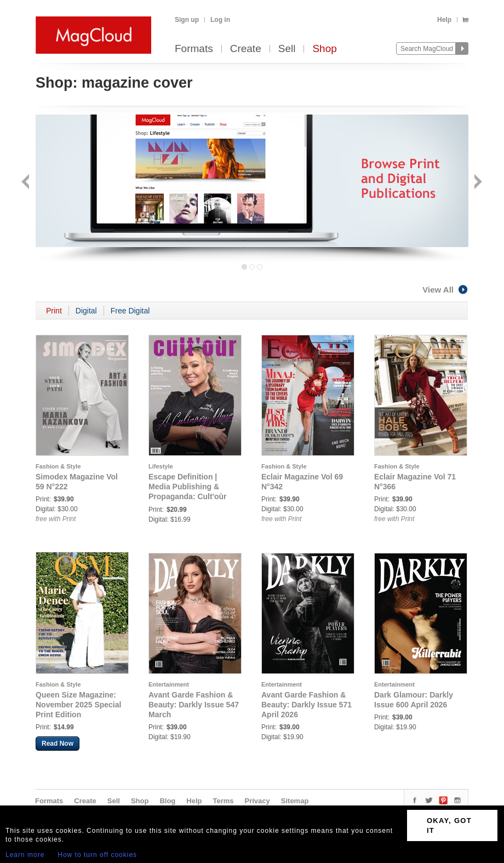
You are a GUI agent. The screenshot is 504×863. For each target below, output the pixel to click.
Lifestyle (161, 466)
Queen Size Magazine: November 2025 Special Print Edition (78, 705)
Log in (220, 20)
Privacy (257, 801)
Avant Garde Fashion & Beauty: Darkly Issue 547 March (194, 705)
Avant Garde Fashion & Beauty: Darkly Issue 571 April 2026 (307, 705)
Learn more (25, 855)
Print (54, 311)
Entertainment (169, 684)
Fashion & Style (58, 466)
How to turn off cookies (97, 855)
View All (445, 290)
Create (246, 49)
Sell (287, 49)
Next (477, 183)
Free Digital (130, 311)
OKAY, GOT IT (449, 825)
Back (27, 183)
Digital (86, 311)
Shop (324, 49)
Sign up (187, 20)
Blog (167, 801)
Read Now (58, 744)
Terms (223, 801)
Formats (194, 49)
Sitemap (295, 801)
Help (444, 20)
